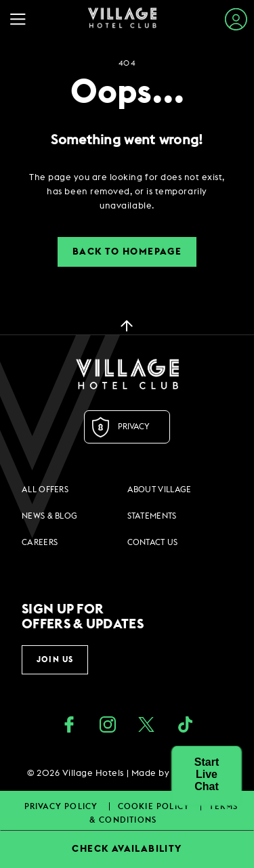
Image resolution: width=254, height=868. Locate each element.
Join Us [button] (55, 659)
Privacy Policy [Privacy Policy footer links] (63, 806)
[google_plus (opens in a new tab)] (185, 726)
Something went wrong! (127, 140)
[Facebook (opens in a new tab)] (69, 726)
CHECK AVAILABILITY (127, 849)
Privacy (134, 427)
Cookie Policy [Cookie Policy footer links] (155, 806)
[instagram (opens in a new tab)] (108, 726)
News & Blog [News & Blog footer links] (49, 516)
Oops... (127, 93)
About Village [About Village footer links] (160, 490)
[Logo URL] (127, 374)
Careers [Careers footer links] (40, 542)
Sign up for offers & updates (83, 617)
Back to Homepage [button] (127, 252)
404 (127, 63)
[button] (207, 775)
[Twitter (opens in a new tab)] (146, 726)
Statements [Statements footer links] (152, 516)
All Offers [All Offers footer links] (45, 490)
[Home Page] (122, 19)
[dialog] (127, 192)
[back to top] (127, 325)
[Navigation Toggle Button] (21, 19)
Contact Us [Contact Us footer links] (153, 542)
